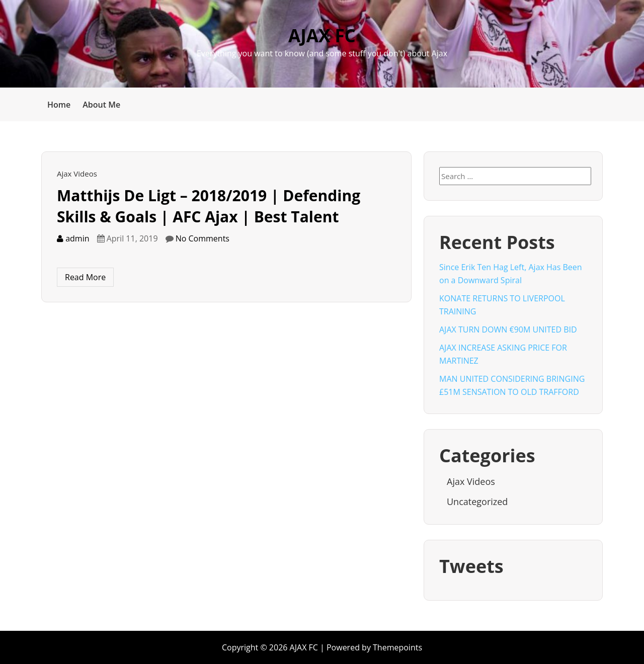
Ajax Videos (77, 174)
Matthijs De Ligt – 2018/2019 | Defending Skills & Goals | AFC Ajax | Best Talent (209, 206)
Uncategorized (477, 502)
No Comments (203, 238)
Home (59, 105)
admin (73, 238)
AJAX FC (322, 35)
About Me (101, 105)
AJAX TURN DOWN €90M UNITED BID (508, 329)
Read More (85, 277)
